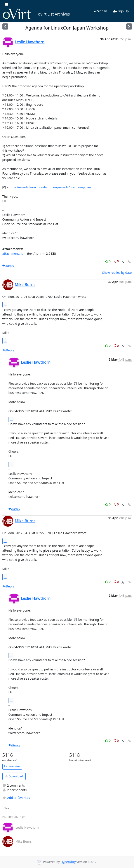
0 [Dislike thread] (116, 261)
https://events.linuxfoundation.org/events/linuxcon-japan (50, 187)
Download (14, 776)
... (5, 305)
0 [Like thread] (108, 261)
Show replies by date (117, 273)
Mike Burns (25, 284)
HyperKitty (68, 862)
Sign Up (121, 11)
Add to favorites (16, 798)
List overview (12, 766)
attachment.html (14, 253)
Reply (8, 266)
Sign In (100, 11)
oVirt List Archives (36, 14)
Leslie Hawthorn (30, 42)
